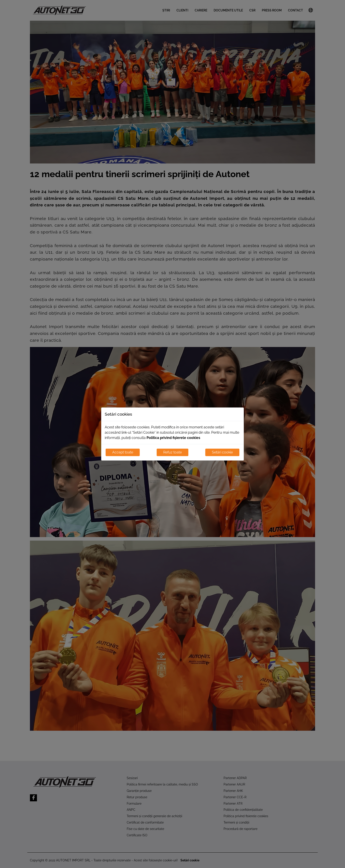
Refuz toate (172, 452)
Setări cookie (222, 452)
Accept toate (123, 452)
